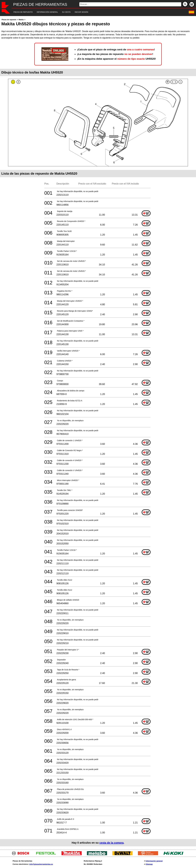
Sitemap (149, 864)
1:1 (174, 82)
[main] (98, 432)
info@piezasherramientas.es (41, 864)
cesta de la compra (111, 843)
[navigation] (94, 12)
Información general (154, 861)
